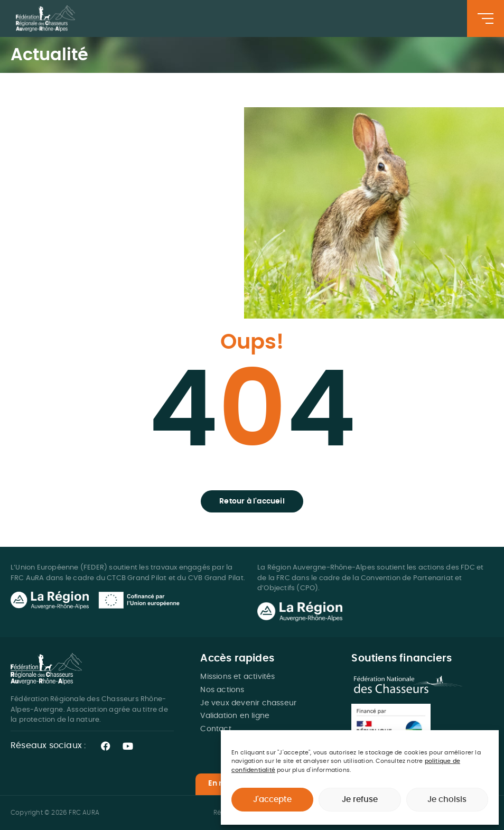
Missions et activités (237, 677)
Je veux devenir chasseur (248, 703)
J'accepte (272, 800)
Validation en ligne (235, 716)
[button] (252, 501)
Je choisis (447, 800)
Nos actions (222, 690)
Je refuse (360, 800)
